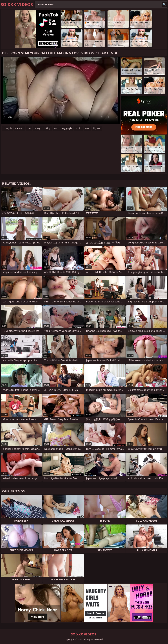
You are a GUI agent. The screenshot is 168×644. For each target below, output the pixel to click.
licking (47, 128)
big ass (97, 128)
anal (87, 128)
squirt (79, 128)
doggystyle (66, 128)
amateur (20, 128)
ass (56, 128)
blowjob (8, 128)
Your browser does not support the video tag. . (60, 91)
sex (29, 128)
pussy (37, 128)
